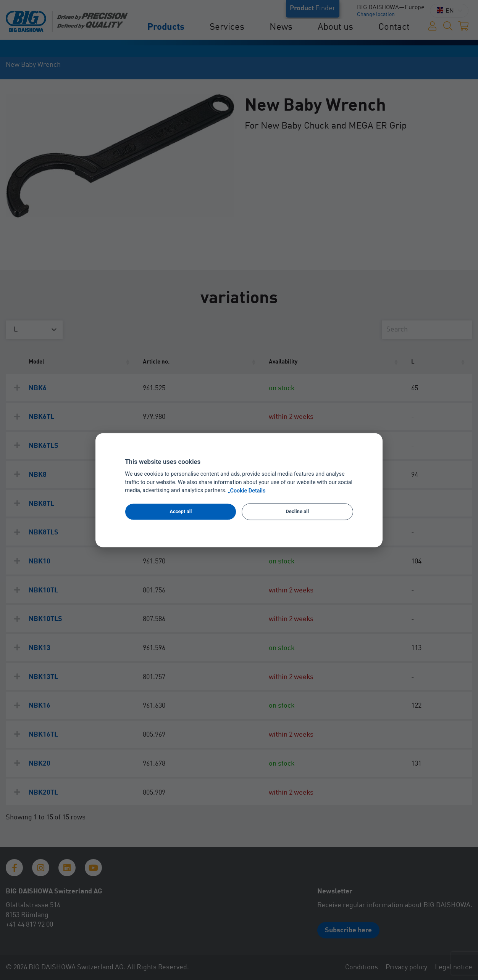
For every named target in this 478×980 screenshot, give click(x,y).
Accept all (181, 512)
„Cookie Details (247, 491)
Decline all (297, 512)
